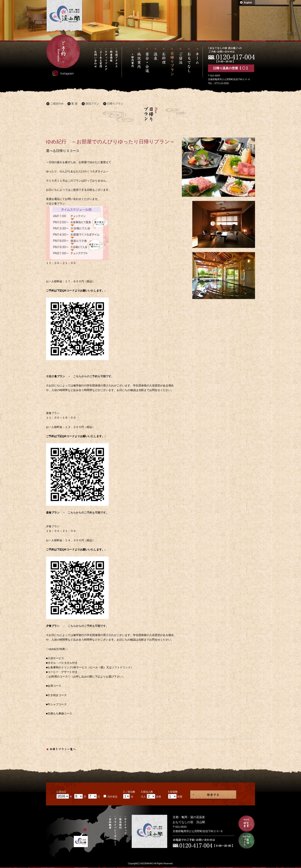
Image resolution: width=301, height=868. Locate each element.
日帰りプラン (115, 104)
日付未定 (112, 797)
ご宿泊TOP (57, 104)
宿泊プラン (92, 104)
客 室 (74, 104)
